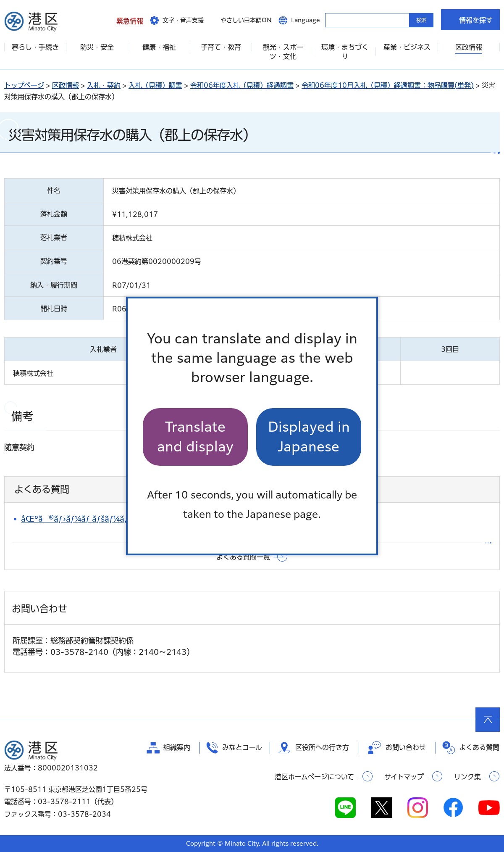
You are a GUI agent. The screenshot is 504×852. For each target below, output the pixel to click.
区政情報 (66, 85)
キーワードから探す (333, 20)
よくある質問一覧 (243, 557)
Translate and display (195, 437)
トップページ (24, 85)
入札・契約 (104, 85)
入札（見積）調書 (155, 85)
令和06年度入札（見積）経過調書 (242, 85)
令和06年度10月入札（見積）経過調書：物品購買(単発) (388, 85)
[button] (123, 20)
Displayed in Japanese (309, 437)
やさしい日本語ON (246, 20)
